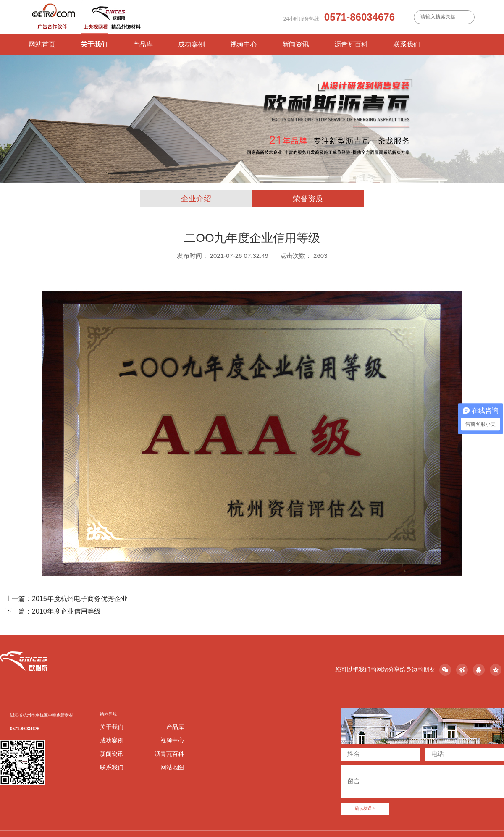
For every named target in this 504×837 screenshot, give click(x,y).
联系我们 (407, 44)
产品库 (143, 44)
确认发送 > (365, 809)
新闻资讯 (296, 44)
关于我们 (94, 44)
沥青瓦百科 (351, 44)
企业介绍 (196, 199)
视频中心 (244, 44)
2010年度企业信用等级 (66, 611)
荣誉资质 (308, 199)
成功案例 (192, 44)
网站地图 (172, 767)
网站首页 (42, 44)
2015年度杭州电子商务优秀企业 (80, 598)
